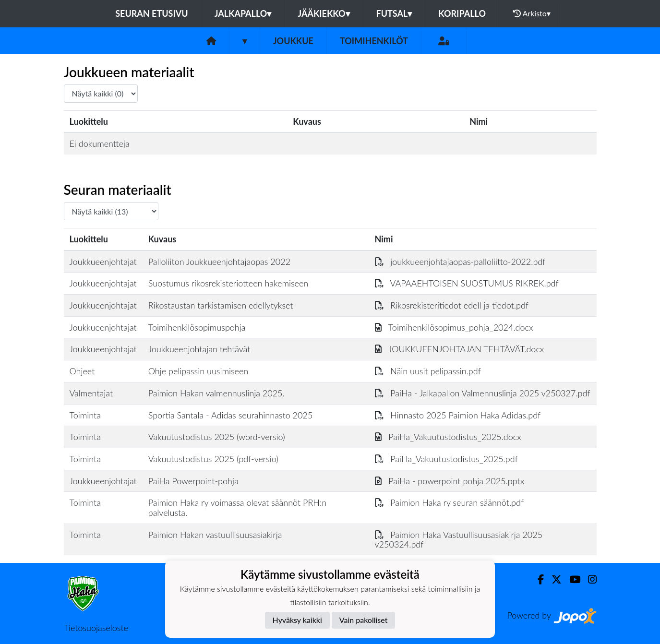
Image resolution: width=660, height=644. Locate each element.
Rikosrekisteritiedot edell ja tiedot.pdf (452, 305)
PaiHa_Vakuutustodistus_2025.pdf (446, 459)
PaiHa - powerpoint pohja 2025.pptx (450, 481)
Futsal (394, 13)
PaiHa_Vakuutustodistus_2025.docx (448, 437)
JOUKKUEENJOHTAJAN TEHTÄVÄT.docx (460, 349)
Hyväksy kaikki (297, 620)
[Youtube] (571, 579)
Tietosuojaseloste (96, 628)
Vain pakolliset (364, 620)
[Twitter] (553, 579)
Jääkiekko (324, 13)
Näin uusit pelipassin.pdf (428, 371)
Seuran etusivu (152, 13)
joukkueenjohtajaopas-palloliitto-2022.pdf (460, 262)
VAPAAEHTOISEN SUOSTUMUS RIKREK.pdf (467, 283)
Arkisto (532, 13)
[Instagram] (588, 579)
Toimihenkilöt (374, 41)
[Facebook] (537, 579)
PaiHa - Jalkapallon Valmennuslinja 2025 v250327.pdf (483, 393)
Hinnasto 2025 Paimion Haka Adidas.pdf (458, 415)
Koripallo (462, 13)
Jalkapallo (243, 13)
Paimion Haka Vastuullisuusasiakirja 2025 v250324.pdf (459, 540)
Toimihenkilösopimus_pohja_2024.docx (454, 327)
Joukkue (293, 41)
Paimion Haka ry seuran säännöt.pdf (450, 502)
